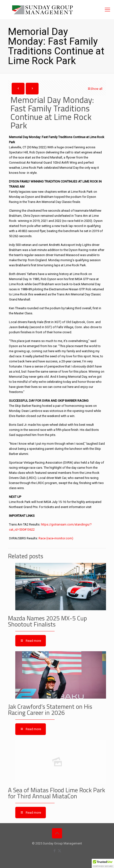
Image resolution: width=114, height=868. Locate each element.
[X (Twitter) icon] (60, 851)
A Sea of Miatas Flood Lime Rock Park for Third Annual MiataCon (57, 793)
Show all (95, 89)
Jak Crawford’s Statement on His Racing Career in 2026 (50, 710)
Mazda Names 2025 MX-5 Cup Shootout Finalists (47, 621)
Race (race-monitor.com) (56, 538)
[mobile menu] (107, 10)
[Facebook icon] (54, 851)
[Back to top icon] (57, 833)
